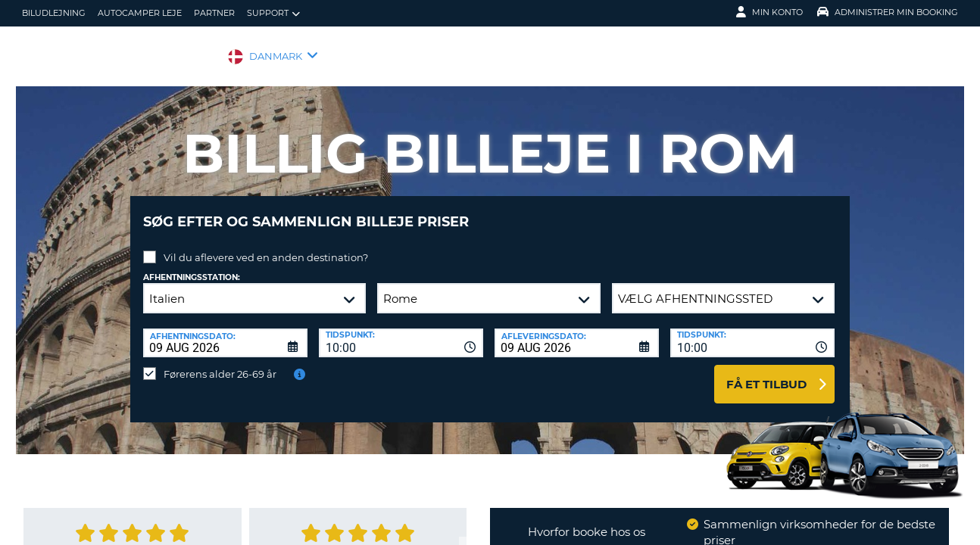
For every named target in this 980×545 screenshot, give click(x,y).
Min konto (769, 12)
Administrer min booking (888, 12)
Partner (214, 13)
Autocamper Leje (140, 13)
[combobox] (401, 332)
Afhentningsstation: (192, 266)
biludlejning (54, 13)
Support (273, 13)
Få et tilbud (766, 373)
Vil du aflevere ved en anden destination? (266, 246)
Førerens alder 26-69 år (220, 363)
